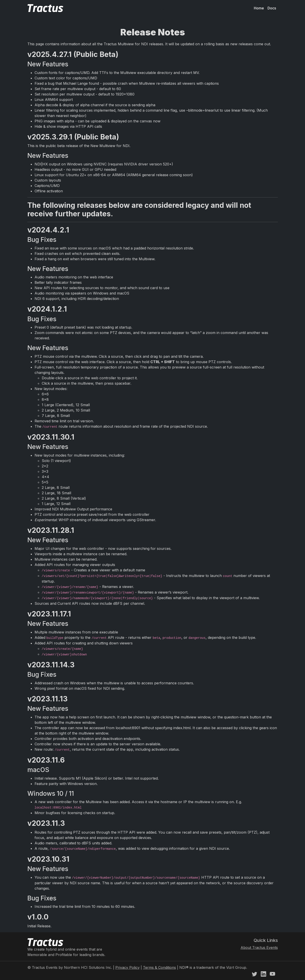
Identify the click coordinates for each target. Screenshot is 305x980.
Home (259, 8)
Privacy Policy (127, 967)
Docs (272, 8)
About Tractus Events (259, 947)
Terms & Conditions (159, 967)
